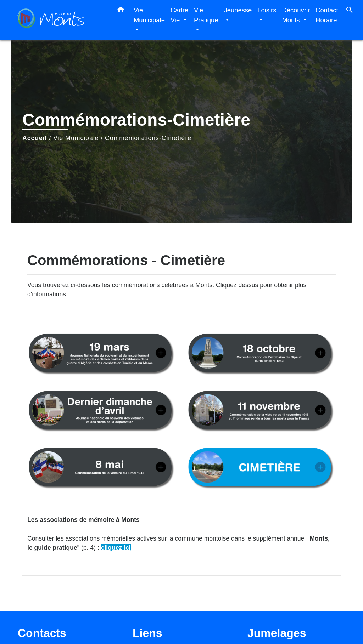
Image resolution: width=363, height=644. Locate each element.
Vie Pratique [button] (206, 15)
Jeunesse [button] (238, 10)
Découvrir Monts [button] (296, 15)
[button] (121, 11)
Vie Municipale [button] (149, 15)
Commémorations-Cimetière (148, 138)
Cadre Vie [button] (179, 15)
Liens (147, 633)
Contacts (42, 633)
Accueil (35, 138)
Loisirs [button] (267, 10)
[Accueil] (61, 20)
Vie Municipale (76, 138)
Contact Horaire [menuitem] (327, 15)
